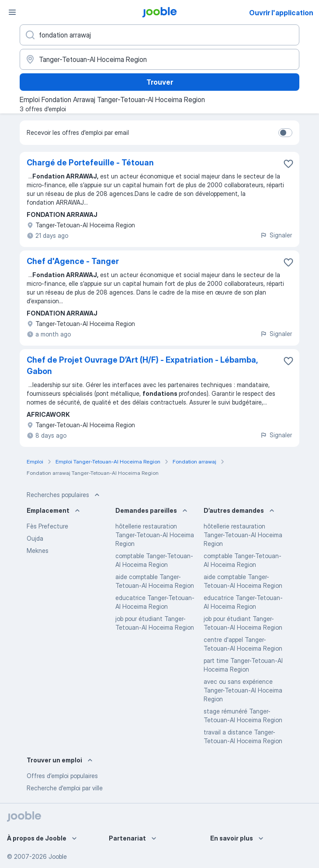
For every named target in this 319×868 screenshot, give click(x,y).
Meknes (38, 551)
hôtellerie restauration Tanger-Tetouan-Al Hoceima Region (155, 535)
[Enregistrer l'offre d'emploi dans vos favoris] (288, 164)
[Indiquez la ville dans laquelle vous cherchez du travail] (159, 59)
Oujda (35, 538)
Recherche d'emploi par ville (65, 788)
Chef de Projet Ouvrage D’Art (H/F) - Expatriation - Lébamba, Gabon (142, 365)
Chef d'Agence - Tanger (73, 261)
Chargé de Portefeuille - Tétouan (90, 163)
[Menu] (12, 12)
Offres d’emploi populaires (62, 776)
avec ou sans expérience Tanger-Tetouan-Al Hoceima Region (243, 690)
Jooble (58, 856)
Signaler (276, 235)
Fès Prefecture (47, 526)
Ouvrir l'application (281, 13)
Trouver (160, 82)
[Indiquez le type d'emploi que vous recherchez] (159, 35)
